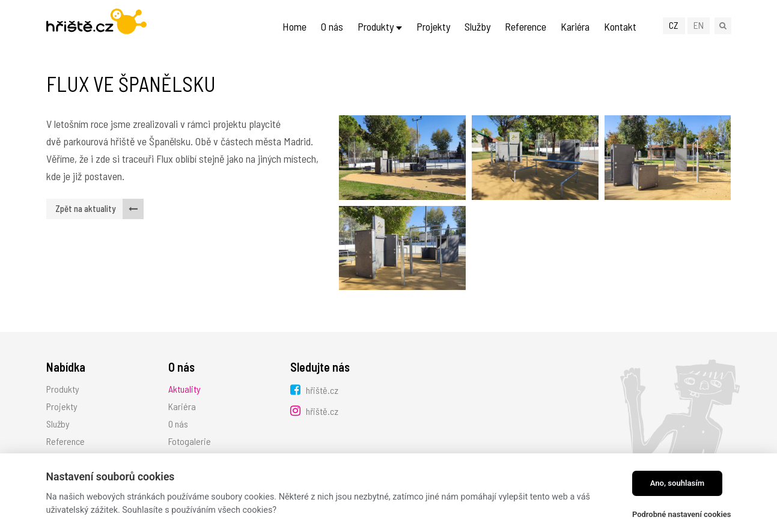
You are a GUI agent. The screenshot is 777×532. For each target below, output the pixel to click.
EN (699, 25)
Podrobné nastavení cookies (682, 514)
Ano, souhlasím (678, 483)
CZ (674, 25)
